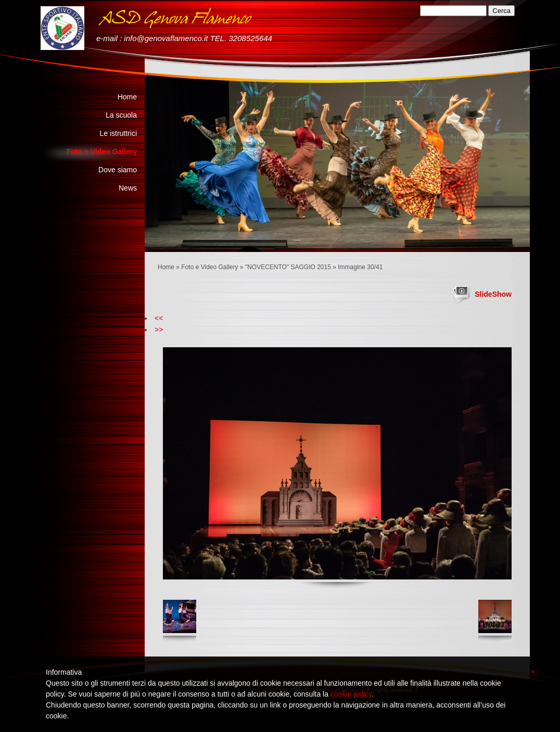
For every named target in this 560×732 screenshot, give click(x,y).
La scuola (121, 115)
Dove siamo (118, 170)
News (128, 188)
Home (166, 267)
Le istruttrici (118, 133)
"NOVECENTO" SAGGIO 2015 (288, 267)
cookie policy (351, 694)
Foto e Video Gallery (209, 267)
